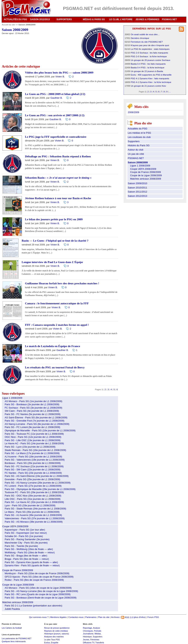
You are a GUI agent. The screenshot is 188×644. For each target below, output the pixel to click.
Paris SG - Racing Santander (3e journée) (27, 539)
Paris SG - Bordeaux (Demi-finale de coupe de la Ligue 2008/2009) (41, 598)
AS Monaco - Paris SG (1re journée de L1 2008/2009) (33, 401)
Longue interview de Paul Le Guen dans (52, 262)
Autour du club (135, 150)
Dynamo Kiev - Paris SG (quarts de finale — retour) (32, 565)
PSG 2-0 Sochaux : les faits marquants (149, 53)
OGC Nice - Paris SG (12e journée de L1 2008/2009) (33, 437)
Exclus (47, 643)
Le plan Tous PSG (52, 640)
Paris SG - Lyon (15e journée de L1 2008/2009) (30, 447)
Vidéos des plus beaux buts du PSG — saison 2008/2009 (59, 72)
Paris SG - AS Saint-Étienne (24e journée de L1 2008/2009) (37, 476)
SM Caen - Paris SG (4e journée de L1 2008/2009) (32, 411)
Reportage (88, 628)
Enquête (55, 643)
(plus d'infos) (140, 617)
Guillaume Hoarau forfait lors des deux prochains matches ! (62, 283)
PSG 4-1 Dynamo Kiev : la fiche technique (151, 82)
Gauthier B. (56, 98)
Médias (98, 634)
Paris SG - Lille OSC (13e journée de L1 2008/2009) (33, 440)
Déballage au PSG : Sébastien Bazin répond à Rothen (58, 156)
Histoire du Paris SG (139, 145)
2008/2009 (133, 112)
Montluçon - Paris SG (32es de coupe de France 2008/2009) (37, 573)
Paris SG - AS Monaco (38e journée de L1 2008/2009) (34, 522)
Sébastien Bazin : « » (58, 178)
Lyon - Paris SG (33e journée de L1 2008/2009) (30, 505)
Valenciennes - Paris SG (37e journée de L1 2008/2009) (35, 518)
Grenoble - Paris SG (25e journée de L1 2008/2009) (32, 479)
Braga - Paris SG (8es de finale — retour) (27, 559)
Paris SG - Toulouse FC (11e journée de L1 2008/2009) (34, 434)
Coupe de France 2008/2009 (18, 570)
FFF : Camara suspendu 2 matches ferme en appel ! (57, 325)
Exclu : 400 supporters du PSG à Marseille (151, 75)
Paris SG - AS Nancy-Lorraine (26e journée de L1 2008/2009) (38, 483)
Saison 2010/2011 (137, 188)
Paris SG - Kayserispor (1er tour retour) (26, 533)
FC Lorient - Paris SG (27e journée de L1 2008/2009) (33, 486)
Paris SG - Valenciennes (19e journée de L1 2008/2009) (35, 460)
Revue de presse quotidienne (57, 628)
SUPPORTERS (64, 19)
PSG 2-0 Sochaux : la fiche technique (149, 56)
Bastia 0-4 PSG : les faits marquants (148, 64)
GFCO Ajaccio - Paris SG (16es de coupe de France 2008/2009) (39, 577)
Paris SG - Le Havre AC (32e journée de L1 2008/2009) (34, 502)
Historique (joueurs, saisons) (57, 634)
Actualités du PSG (138, 129)
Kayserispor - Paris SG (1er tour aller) (25, 530)
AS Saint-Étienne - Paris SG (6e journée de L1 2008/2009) (36, 418)
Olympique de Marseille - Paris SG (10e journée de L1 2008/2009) (40, 430)
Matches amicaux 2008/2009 (18, 602)
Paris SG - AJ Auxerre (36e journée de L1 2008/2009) (33, 515)
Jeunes (86, 640)
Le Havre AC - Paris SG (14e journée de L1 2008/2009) (34, 443)
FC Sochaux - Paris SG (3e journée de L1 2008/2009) (33, 408)
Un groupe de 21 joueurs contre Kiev (148, 86)
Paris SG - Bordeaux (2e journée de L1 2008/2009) (32, 404)
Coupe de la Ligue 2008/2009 (18, 585)
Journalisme (88, 634)
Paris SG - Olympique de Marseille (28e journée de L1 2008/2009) (40, 489)
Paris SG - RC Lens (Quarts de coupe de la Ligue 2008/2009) (38, 594)
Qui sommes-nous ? (39, 617)
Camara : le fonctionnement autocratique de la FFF (57, 303)
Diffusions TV (89, 643)
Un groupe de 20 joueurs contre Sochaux (150, 60)
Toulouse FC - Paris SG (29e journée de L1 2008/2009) (34, 492)
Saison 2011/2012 (137, 192)
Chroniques (88, 631)
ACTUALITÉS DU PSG (15, 19)
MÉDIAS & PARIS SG (94, 19)
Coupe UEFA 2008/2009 (15, 526)
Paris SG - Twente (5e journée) (21, 546)
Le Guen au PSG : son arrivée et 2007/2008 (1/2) (55, 115)
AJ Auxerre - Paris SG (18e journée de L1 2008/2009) (33, 457)
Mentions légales (58, 617)
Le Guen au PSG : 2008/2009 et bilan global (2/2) (55, 94)
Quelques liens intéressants (14, 641)
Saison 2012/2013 (137, 196)
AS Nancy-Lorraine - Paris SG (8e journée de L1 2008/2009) (37, 424)
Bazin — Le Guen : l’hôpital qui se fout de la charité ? (55, 241)
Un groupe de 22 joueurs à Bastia (147, 71)
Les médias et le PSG (139, 133)
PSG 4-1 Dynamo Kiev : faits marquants (150, 78)
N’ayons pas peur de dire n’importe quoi (150, 45)
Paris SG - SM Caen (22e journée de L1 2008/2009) (32, 470)
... (170, 92)
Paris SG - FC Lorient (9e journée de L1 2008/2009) (32, 427)
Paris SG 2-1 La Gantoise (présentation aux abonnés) (33, 606)
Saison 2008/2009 (138, 162)
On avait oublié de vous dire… (145, 34)
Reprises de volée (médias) (56, 631)
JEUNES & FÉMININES (147, 19)
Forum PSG (153, 617)
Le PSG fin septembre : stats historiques (150, 49)
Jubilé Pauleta (12, 609)
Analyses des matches (54, 637)
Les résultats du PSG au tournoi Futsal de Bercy (55, 367)
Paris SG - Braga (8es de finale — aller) (26, 556)
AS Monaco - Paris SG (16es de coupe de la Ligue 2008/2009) (38, 588)
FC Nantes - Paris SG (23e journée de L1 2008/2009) (33, 473)
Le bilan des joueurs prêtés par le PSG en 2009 (54, 219)
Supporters (134, 141)
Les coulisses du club (139, 137)
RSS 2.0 (127, 617)
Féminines (95, 640)
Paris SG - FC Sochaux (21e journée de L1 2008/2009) (34, 466)
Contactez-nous (76, 617)
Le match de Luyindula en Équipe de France (53, 346)
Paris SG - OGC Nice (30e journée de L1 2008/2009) (33, 496)
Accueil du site (8, 25)
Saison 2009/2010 (137, 183)
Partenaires (91, 617)
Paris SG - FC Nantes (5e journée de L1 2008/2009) (33, 414)
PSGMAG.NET (169, 19)
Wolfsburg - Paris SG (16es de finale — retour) (30, 552)
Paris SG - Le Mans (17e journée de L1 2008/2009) (32, 453)
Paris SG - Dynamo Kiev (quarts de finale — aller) (31, 562)
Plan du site (104, 617)
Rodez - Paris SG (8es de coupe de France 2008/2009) (34, 580)
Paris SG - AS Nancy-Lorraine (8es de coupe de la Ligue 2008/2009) (41, 591)
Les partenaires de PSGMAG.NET (17, 638)
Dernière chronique (140, 38)
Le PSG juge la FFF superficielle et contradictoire (56, 137)
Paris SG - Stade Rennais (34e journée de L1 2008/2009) (35, 509)
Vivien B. (60, 77)
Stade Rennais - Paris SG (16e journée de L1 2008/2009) (35, 450)
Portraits (98, 631)
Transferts (100, 643)
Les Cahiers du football (12, 628)
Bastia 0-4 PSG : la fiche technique (147, 67)
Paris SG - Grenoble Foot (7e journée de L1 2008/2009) (35, 421)
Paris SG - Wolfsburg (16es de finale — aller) (29, 549)
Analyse (96, 628)
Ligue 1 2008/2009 (12, 398)
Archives (115, 617)
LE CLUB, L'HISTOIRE (121, 19)
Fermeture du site (147, 42)
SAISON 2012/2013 (40, 19)
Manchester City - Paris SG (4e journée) (26, 543)
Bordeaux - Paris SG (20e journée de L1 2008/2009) (33, 463)
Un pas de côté (136, 154)
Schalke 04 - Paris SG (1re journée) (24, 536)
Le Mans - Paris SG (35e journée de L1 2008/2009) (32, 512)
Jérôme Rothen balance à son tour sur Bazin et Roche (58, 198)
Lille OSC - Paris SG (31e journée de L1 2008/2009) (33, 499)
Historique (87, 637)
